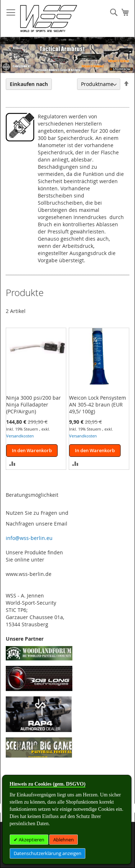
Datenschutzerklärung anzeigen (48, 853)
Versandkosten (20, 436)
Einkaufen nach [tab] (29, 84)
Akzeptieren (31, 840)
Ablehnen (64, 840)
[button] (12, 463)
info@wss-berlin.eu (29, 538)
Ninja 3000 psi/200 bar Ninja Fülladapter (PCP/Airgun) (33, 405)
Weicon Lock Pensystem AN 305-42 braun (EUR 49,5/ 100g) (98, 405)
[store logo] (49, 19)
